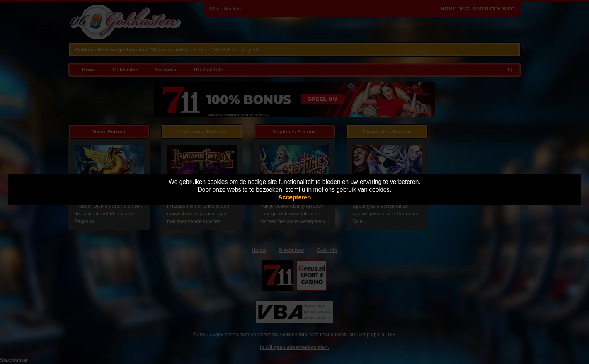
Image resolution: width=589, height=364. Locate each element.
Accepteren (295, 197)
